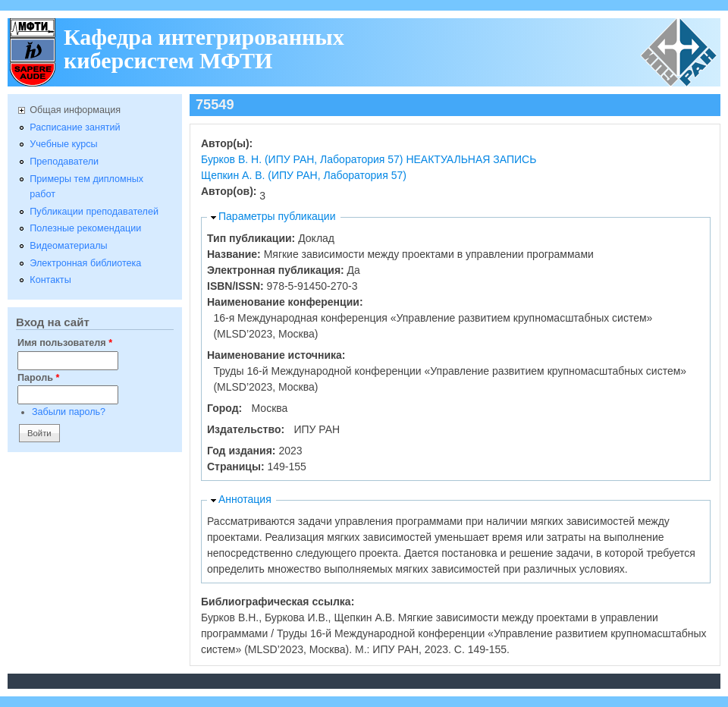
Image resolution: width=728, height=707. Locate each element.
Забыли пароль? (69, 412)
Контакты (50, 280)
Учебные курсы (63, 144)
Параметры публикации (277, 216)
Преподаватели (64, 162)
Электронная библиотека (85, 263)
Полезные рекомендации (85, 228)
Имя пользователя (65, 343)
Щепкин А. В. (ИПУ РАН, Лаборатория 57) (304, 175)
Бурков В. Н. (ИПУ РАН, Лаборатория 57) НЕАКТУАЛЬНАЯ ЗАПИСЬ (369, 159)
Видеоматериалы (68, 246)
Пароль (38, 378)
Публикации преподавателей (94, 212)
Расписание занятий (75, 127)
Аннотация (245, 499)
